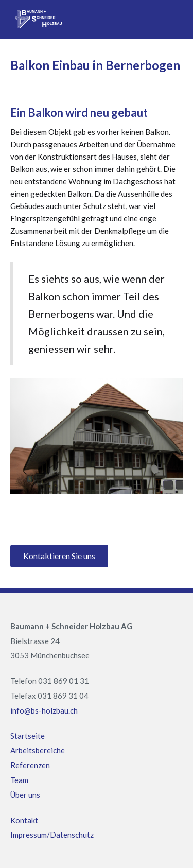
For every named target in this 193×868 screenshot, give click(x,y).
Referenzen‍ (30, 765)
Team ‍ (19, 780)
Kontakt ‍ (24, 820)
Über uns (25, 795)
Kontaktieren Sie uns (59, 556)
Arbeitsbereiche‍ (38, 750)
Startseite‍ (28, 736)
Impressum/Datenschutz (52, 835)
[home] (36, 19)
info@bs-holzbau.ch (44, 710)
